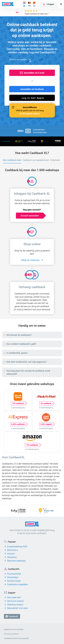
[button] (32, 98)
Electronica (12, 550)
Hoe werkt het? (14, 597)
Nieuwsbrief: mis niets (17, 608)
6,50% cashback (19, 424)
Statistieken (13, 577)
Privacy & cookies (11, 634)
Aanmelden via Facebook (32, 89)
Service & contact (15, 601)
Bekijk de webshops (30, 260)
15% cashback (19, 403)
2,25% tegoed (47, 424)
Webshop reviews (15, 605)
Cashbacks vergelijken (17, 584)
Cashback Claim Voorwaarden (16, 638)
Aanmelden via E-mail (34, 73)
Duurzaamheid (14, 574)
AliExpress (12, 557)
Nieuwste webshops (16, 561)
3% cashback (47, 403)
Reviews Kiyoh (14, 581)
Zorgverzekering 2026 (17, 546)
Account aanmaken (30, 216)
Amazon (11, 554)
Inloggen (50, 4)
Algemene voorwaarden (14, 629)
